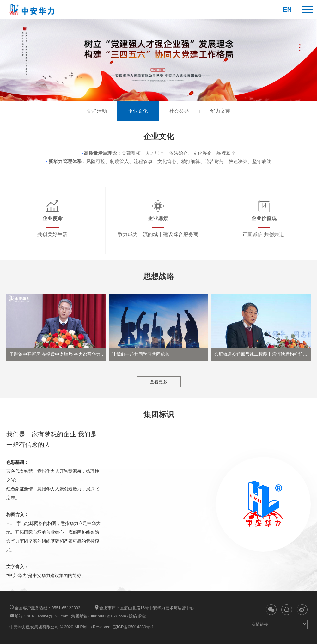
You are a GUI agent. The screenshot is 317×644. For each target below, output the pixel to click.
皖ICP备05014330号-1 (133, 627)
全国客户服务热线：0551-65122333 (45, 608)
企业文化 (137, 112)
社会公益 (180, 112)
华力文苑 (222, 112)
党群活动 (95, 112)
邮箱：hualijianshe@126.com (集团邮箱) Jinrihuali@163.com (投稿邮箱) (78, 616)
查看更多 (159, 382)
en (287, 9)
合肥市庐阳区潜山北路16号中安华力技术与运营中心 (144, 608)
